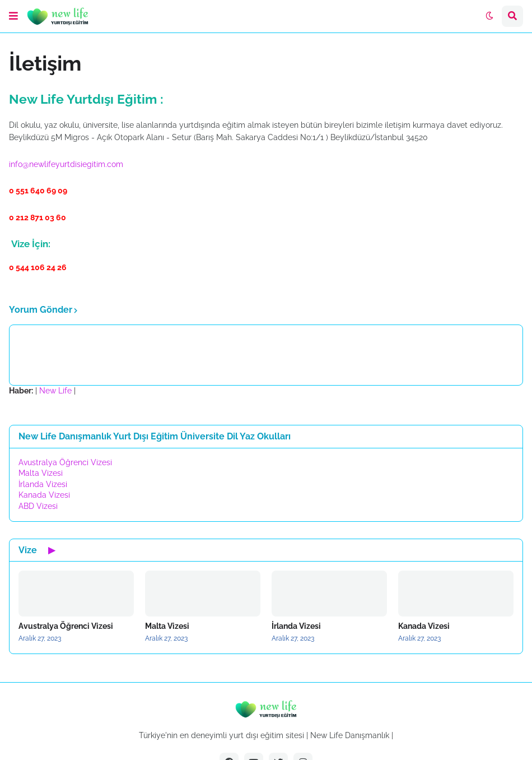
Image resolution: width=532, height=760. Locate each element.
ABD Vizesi (38, 506)
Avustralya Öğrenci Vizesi (65, 462)
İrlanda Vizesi (43, 484)
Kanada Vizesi (44, 495)
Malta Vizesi (41, 473)
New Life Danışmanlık (350, 735)
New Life (55, 391)
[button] (13, 16)
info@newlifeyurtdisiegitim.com (66, 164)
